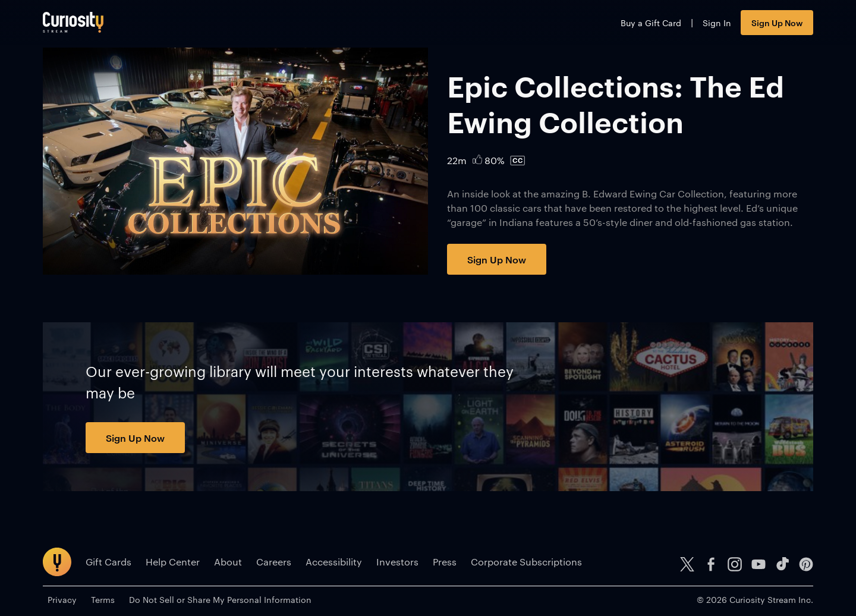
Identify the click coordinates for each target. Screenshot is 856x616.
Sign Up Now (777, 22)
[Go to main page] (73, 22)
